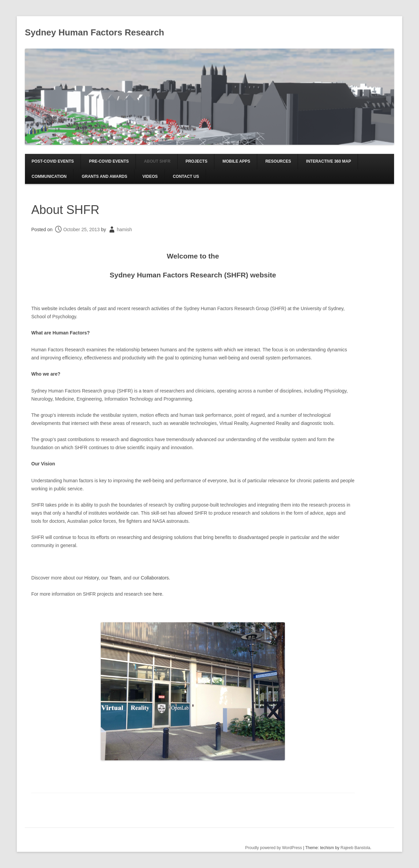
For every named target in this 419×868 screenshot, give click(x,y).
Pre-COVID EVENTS (109, 161)
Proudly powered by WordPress (274, 848)
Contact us (186, 177)
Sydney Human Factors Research (95, 32)
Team (115, 578)
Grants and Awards (104, 177)
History (92, 578)
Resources (278, 161)
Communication (49, 177)
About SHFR (157, 161)
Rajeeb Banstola (355, 848)
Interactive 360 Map (328, 161)
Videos (150, 177)
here (157, 594)
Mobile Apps (236, 161)
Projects (196, 161)
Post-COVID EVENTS (53, 161)
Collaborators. (156, 578)
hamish (124, 229)
